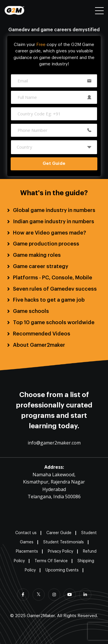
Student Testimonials (64, 542)
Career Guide (59, 533)
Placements (27, 551)
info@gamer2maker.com (54, 443)
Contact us (26, 533)
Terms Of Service (51, 561)
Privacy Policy (60, 551)
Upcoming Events (62, 570)
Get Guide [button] (54, 164)
